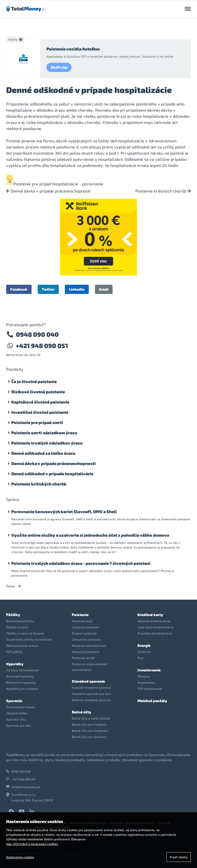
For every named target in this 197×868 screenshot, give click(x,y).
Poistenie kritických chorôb (163, 191)
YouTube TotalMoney (22, 812)
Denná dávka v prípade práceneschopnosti (48, 191)
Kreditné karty (150, 615)
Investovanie (149, 670)
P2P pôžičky (14, 652)
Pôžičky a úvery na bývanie (25, 633)
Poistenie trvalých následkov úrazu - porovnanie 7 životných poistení (81, 563)
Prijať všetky (179, 857)
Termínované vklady (21, 707)
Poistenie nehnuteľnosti (89, 645)
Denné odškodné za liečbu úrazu (43, 453)
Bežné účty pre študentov (90, 731)
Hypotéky (15, 664)
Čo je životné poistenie (34, 381)
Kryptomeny (146, 682)
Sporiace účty (16, 719)
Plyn (141, 658)
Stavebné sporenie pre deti (91, 694)
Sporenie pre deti (19, 725)
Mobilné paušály (152, 701)
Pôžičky (13, 615)
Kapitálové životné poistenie (40, 402)
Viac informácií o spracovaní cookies (32, 844)
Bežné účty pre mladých (89, 724)
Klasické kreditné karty (154, 621)
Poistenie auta (82, 621)
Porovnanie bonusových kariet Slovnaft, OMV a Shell (64, 511)
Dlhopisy (144, 676)
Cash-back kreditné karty (155, 627)
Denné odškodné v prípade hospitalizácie (52, 474)
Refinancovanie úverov (22, 645)
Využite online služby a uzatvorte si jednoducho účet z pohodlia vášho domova (90, 535)
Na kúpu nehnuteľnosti (23, 670)
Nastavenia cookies (20, 857)
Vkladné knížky (17, 713)
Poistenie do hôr (83, 658)
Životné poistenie (84, 633)
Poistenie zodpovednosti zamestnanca (89, 667)
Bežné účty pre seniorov (89, 737)
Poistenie (80, 615)
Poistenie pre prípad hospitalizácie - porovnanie (58, 184)
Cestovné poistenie (86, 627)
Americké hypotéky (20, 676)
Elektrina (144, 652)
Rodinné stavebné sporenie (91, 700)
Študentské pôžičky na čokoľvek (29, 639)
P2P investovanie (150, 689)
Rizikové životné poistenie (38, 392)
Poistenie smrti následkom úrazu (44, 433)
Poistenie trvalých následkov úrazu (47, 443)
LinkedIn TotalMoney (32, 812)
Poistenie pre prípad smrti (37, 422)
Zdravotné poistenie (86, 639)
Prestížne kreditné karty (155, 633)
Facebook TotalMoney (11, 812)
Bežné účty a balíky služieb (91, 718)
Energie (144, 645)
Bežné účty (81, 712)
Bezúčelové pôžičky (20, 621)
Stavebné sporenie (88, 681)
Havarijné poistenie (86, 652)
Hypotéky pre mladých (22, 689)
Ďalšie (13, 586)
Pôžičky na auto (17, 627)
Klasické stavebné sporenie (91, 687)
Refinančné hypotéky (21, 682)
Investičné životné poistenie (40, 412)
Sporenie (14, 701)
